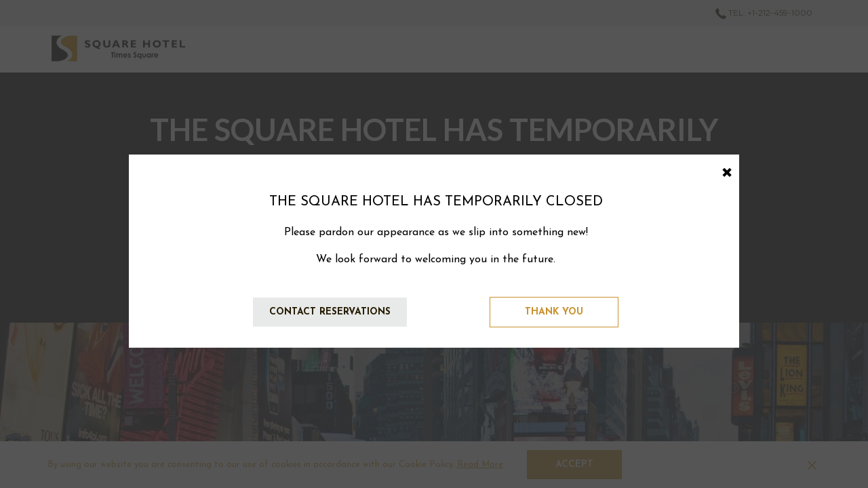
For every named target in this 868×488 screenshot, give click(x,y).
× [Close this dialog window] (727, 170)
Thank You (554, 312)
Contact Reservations (330, 312)
